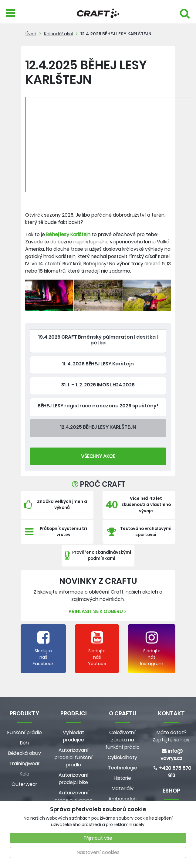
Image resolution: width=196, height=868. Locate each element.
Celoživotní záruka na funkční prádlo (122, 740)
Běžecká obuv (25, 753)
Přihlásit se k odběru (98, 611)
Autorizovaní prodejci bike (74, 779)
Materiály (123, 788)
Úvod (31, 34)
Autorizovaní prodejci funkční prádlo (74, 757)
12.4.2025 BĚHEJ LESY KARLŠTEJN (116, 34)
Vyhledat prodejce (73, 736)
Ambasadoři (122, 799)
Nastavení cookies (98, 852)
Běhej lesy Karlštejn (68, 234)
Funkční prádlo (25, 732)
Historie (122, 778)
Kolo (25, 774)
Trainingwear (24, 763)
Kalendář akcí (58, 34)
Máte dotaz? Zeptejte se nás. (171, 736)
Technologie (123, 768)
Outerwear (24, 784)
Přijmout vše (98, 838)
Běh (24, 743)
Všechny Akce (98, 456)
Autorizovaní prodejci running (74, 796)
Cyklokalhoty (122, 757)
